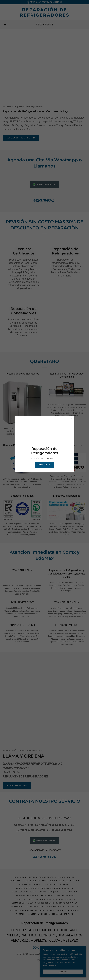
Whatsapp (44, 465)
